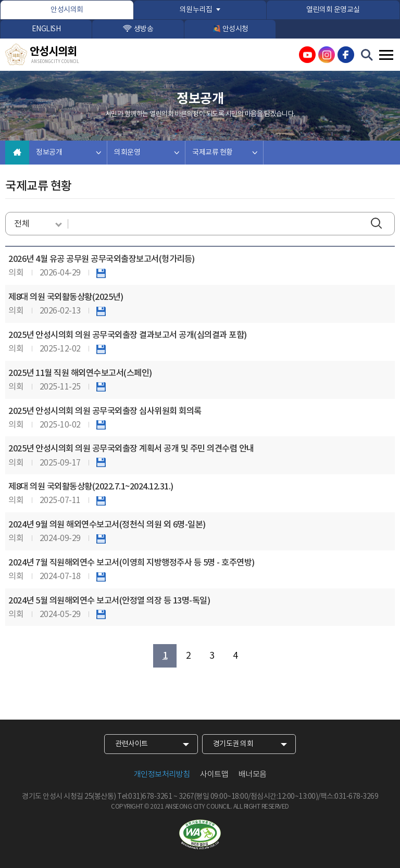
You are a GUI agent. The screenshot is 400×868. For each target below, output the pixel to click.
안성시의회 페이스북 (346, 55)
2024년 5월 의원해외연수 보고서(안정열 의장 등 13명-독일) (109, 601)
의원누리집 (196, 10)
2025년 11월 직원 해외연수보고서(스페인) (80, 373)
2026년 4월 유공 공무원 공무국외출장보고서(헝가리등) (102, 259)
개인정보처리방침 (162, 775)
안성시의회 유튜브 (307, 55)
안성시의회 (67, 10)
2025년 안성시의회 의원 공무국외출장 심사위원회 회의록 (105, 411)
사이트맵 (214, 775)
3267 (186, 797)
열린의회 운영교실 (333, 10)
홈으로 (17, 153)
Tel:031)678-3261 (145, 797)
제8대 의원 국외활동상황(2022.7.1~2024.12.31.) (91, 487)
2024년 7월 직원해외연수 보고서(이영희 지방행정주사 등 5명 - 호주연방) (132, 563)
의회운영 (127, 153)
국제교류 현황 (213, 153)
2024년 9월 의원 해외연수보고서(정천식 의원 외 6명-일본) (107, 525)
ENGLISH (46, 29)
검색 (379, 224)
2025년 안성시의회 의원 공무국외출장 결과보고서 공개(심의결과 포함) (128, 335)
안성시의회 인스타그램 (327, 55)
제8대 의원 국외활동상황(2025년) (66, 297)
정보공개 (49, 153)
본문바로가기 (0, 0)
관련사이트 (132, 744)
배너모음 (253, 775)
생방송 (144, 29)
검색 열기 (367, 55)
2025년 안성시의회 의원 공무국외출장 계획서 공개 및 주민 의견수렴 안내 (131, 449)
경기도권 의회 (233, 744)
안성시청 (235, 29)
